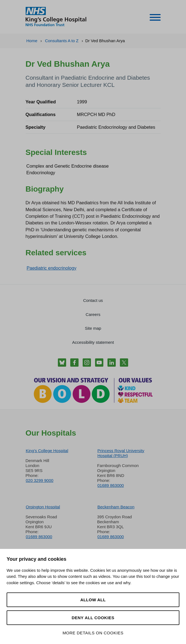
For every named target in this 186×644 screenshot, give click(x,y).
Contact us (93, 300)
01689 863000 (111, 485)
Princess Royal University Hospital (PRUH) (121, 453)
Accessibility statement (93, 342)
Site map (93, 328)
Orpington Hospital (43, 507)
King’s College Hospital (47, 451)
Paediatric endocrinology (52, 268)
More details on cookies (93, 633)
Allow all (93, 600)
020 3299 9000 (40, 480)
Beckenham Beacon (116, 507)
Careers (93, 314)
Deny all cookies (93, 618)
